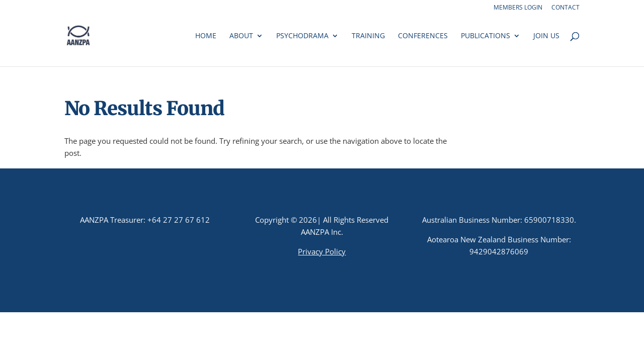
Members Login (518, 8)
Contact (566, 8)
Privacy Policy (322, 251)
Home (206, 36)
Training (368, 36)
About (241, 36)
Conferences (423, 36)
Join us (546, 36)
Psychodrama (302, 36)
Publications (486, 36)
